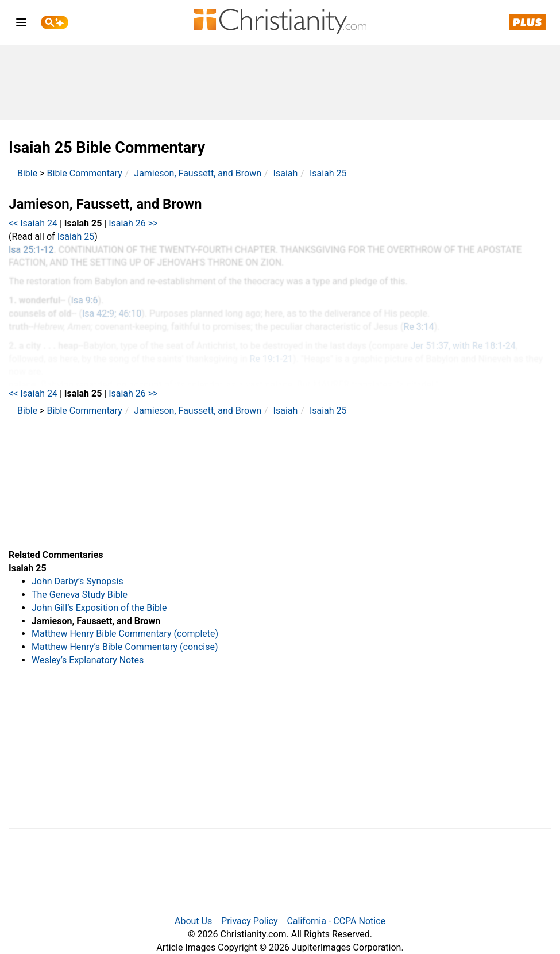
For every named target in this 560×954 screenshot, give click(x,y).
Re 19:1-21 (272, 359)
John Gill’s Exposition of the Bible (99, 608)
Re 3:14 (419, 327)
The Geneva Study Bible (80, 595)
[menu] (21, 24)
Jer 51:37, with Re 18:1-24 (463, 346)
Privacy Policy (250, 921)
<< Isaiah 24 (33, 223)
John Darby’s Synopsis (78, 581)
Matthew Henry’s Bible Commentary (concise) (125, 647)
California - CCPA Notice (336, 921)
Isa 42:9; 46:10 (112, 313)
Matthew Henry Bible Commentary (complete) (125, 634)
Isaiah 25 (328, 173)
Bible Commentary (85, 173)
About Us (193, 921)
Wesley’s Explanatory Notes (88, 660)
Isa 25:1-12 (31, 250)
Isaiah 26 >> (133, 223)
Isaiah (286, 173)
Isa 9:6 (84, 300)
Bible (27, 173)
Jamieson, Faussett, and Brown (198, 173)
